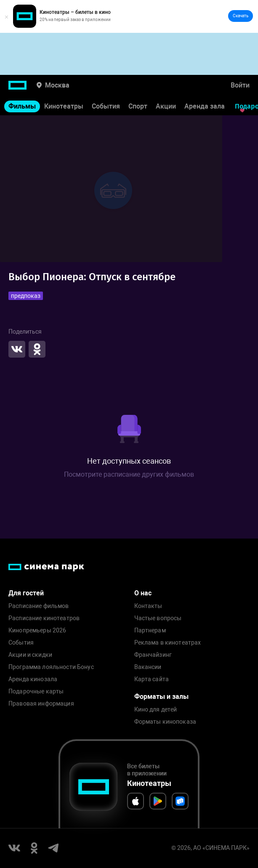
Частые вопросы (158, 618)
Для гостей (26, 593)
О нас (143, 593)
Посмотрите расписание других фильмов (129, 474)
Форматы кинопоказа (165, 722)
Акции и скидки (30, 655)
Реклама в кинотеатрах (168, 643)
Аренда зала (205, 106)
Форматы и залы (161, 697)
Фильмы (22, 106)
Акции (166, 106)
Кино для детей (156, 710)
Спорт (138, 106)
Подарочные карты (36, 691)
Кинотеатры (64, 106)
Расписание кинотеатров (44, 618)
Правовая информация (41, 704)
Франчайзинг (153, 655)
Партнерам (150, 630)
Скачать (241, 16)
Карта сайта (152, 679)
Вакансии (148, 667)
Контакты (148, 606)
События (106, 106)
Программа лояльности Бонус (51, 667)
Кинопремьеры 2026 (37, 630)
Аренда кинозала (33, 679)
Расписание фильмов (39, 606)
